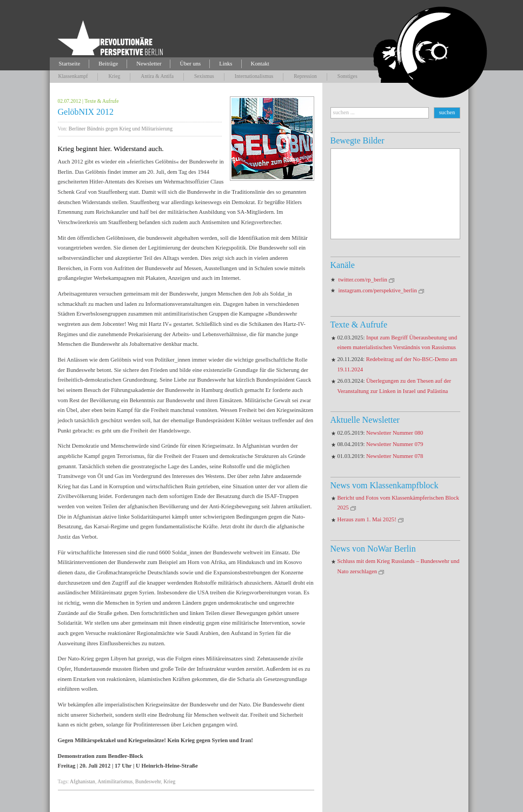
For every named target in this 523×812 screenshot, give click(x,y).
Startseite (70, 64)
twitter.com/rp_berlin (363, 280)
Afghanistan (82, 781)
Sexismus (204, 76)
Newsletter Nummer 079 (395, 444)
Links (226, 64)
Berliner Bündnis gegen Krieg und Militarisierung (121, 129)
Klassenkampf (73, 76)
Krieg (114, 76)
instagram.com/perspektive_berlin (378, 290)
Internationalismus (254, 76)
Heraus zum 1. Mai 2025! (367, 519)
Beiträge (108, 64)
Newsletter (149, 64)
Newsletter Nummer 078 (395, 456)
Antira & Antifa (157, 76)
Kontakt (260, 64)
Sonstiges (347, 76)
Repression (305, 76)
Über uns (190, 64)
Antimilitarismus (115, 781)
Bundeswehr (148, 781)
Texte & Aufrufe (101, 101)
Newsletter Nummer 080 (395, 433)
